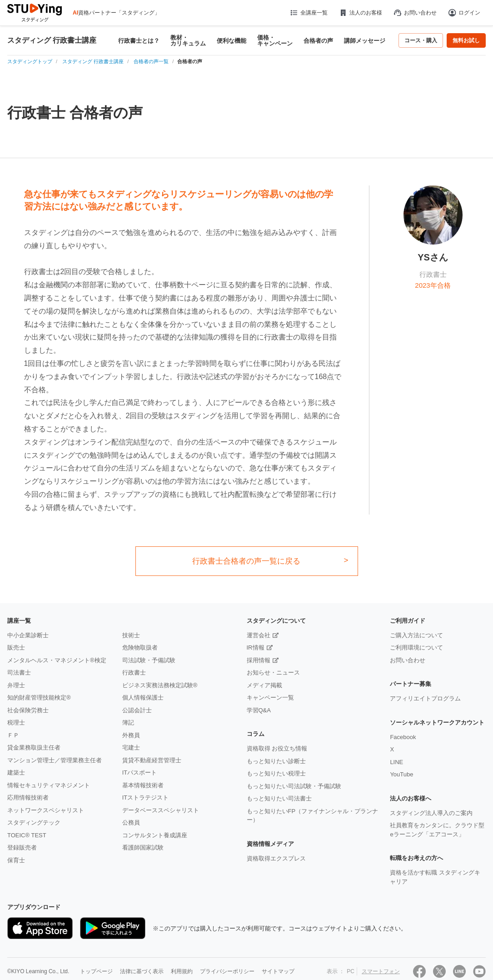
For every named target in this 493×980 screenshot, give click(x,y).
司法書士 (19, 672)
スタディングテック (34, 822)
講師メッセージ (365, 41)
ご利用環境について (416, 647)
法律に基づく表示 (142, 971)
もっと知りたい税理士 (276, 773)
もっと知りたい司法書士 (279, 798)
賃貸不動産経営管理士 (152, 760)
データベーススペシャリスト (161, 810)
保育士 (16, 860)
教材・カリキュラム (188, 40)
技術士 (131, 635)
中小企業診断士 (28, 635)
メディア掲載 (264, 685)
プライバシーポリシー (227, 971)
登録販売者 (22, 847)
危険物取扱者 (140, 647)
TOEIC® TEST (27, 835)
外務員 (131, 735)
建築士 (16, 772)
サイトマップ (278, 971)
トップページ (96, 971)
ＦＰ (13, 735)
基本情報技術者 (143, 785)
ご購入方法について (416, 635)
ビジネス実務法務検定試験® (160, 685)
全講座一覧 (308, 13)
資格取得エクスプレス (276, 858)
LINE (396, 762)
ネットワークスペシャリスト (46, 810)
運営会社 (259, 635)
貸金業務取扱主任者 (34, 747)
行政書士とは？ (139, 41)
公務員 (131, 822)
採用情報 (259, 660)
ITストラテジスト (146, 797)
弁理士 (16, 685)
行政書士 (134, 672)
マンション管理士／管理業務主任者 (55, 760)
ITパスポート (140, 772)
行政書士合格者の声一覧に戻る (246, 561)
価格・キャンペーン (275, 40)
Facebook (403, 737)
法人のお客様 (360, 13)
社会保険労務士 (28, 710)
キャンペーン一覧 (270, 697)
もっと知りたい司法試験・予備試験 (294, 786)
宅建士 (131, 747)
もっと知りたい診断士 (276, 761)
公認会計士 (137, 710)
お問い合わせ (415, 13)
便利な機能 (232, 41)
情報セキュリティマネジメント (49, 785)
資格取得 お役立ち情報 (277, 748)
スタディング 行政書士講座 (52, 40)
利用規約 (182, 971)
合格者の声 (318, 41)
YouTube (401, 774)
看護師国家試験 (143, 847)
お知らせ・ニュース (273, 672)
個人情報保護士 (143, 697)
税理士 (16, 722)
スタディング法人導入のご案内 (431, 813)
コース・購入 (421, 40)
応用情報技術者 (28, 797)
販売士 (16, 647)
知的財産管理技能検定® (39, 697)
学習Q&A (259, 710)
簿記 (128, 722)
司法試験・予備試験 (149, 660)
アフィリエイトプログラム (425, 698)
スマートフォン (381, 971)
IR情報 (256, 647)
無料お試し (466, 40)
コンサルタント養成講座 (155, 835)
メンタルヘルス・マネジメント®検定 (57, 660)
